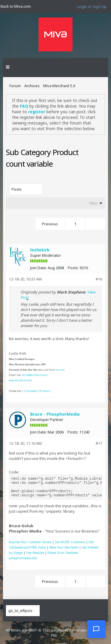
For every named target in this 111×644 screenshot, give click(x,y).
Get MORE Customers (70, 542)
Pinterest (45, 391)
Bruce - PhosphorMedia (55, 414)
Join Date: (38, 268)
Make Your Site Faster (64, 547)
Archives (32, 86)
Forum (15, 86)
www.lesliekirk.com (20, 380)
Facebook (31, 391)
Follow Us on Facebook (63, 553)
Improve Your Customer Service (30, 542)
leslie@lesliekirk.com (35, 375)
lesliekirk (40, 250)
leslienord (59, 370)
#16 (99, 279)
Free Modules (35, 553)
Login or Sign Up (92, 7)
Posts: (73, 268)
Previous (50, 224)
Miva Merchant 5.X (59, 86)
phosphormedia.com (23, 558)
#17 (99, 443)
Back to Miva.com (16, 6)
